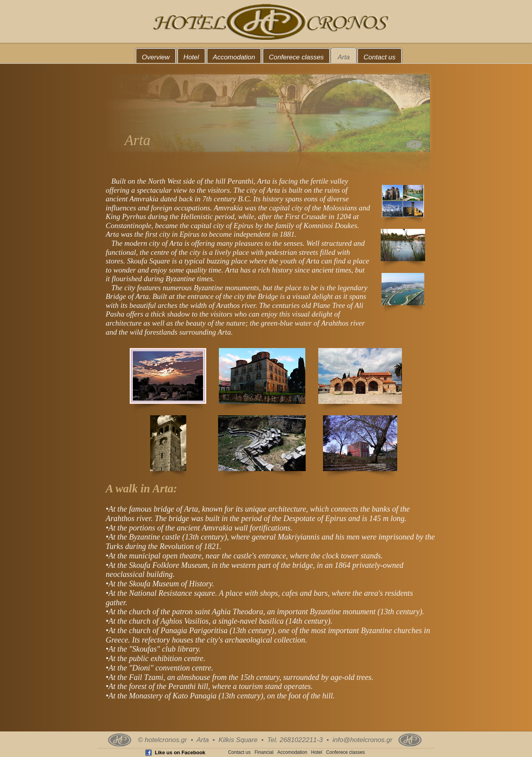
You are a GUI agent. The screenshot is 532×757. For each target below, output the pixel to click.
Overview (156, 57)
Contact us (379, 57)
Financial (264, 752)
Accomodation (234, 57)
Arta (344, 57)
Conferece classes (296, 57)
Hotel (191, 57)
